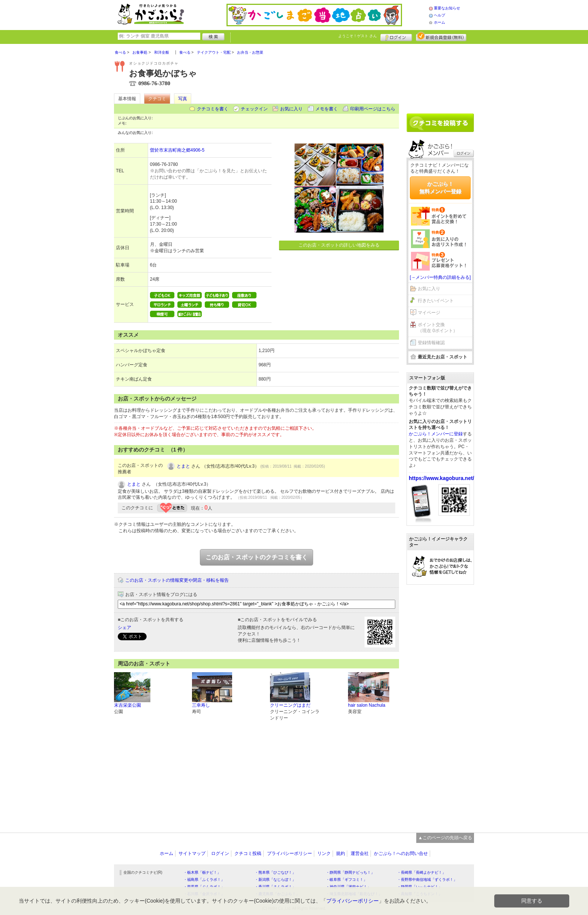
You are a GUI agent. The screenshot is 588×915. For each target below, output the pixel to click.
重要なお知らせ (447, 8)
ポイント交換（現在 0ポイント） (438, 328)
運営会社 (360, 853)
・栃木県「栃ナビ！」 (202, 872)
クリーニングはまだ (290, 705)
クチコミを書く (213, 109)
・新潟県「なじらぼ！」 (275, 880)
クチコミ (157, 99)
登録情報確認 (431, 343)
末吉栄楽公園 (127, 705)
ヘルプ (439, 15)
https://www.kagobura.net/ (442, 478)
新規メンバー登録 (441, 36)
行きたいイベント (436, 301)
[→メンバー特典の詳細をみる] (440, 277)
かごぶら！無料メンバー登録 (440, 188)
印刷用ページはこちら (373, 109)
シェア (124, 628)
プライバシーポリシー (289, 853)
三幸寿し (201, 705)
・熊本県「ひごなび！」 (275, 872)
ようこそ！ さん (358, 36)
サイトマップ (192, 853)
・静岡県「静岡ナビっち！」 (350, 872)
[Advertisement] (440, 76)
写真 (183, 99)
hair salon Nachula (367, 705)
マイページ (429, 313)
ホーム (439, 22)
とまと (183, 466)
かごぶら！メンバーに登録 (436, 434)
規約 (340, 853)
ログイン (396, 36)
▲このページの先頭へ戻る (445, 838)
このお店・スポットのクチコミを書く (256, 557)
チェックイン (254, 109)
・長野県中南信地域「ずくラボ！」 (427, 880)
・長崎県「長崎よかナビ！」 (421, 872)
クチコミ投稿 (248, 853)
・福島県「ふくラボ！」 (204, 880)
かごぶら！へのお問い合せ (401, 853)
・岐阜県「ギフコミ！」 (346, 880)
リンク (324, 853)
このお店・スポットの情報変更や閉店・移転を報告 (177, 580)
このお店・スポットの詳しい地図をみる (339, 245)
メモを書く (327, 109)
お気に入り (291, 109)
